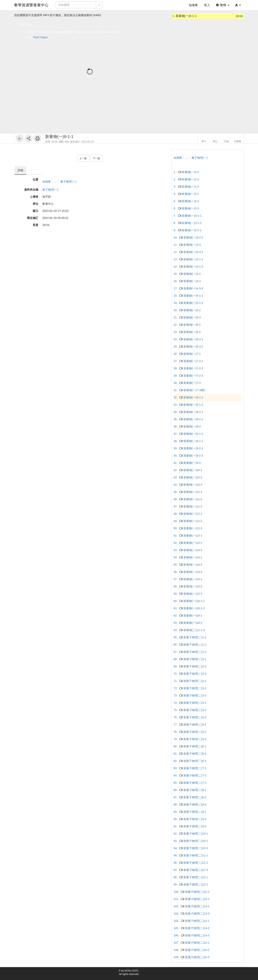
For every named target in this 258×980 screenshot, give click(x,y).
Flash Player (41, 37)
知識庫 (47, 182)
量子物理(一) (68, 182)
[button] (238, 5)
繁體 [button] (223, 5)
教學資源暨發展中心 (31, 5)
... (56, 182)
